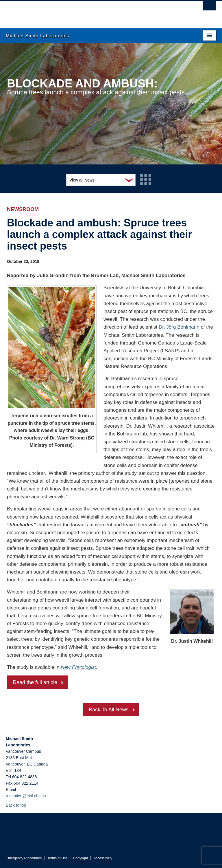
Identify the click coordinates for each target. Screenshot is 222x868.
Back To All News (109, 710)
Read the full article (35, 682)
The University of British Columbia (95, 12)
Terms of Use (58, 858)
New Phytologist (78, 667)
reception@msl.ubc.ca (26, 796)
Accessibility (103, 858)
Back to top (19, 805)
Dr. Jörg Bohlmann (179, 327)
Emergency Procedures (24, 858)
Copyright (81, 858)
